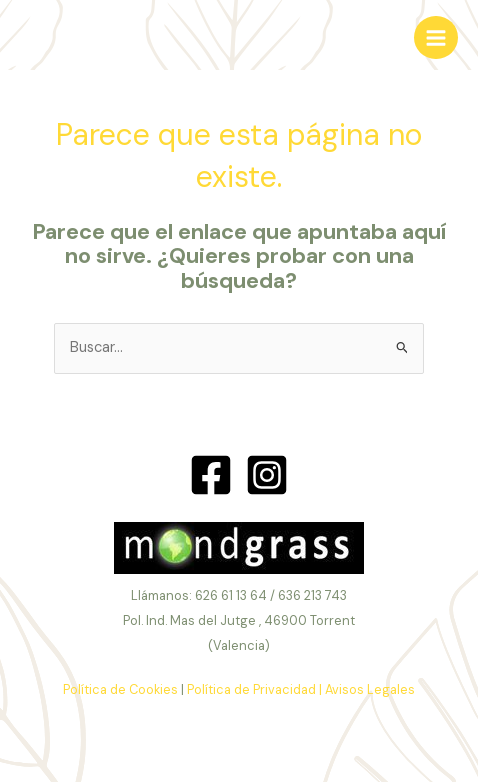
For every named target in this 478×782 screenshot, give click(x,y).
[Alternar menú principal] (436, 38)
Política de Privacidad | (254, 689)
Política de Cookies (120, 689)
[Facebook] (211, 475)
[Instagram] (267, 475)
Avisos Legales (370, 689)
